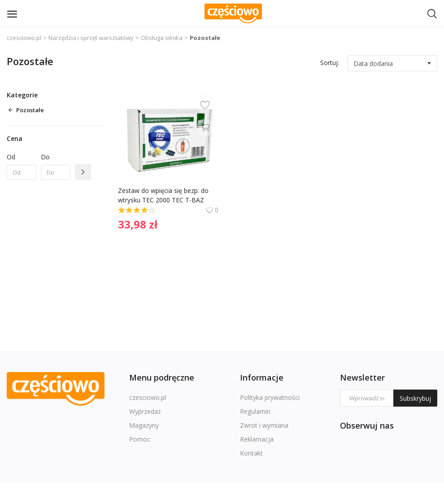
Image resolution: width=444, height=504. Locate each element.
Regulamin (255, 411)
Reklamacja (257, 439)
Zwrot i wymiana (264, 425)
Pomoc (140, 439)
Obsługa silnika (162, 38)
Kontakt (251, 453)
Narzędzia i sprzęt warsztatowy (91, 38)
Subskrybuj (415, 398)
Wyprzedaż (145, 411)
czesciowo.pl (24, 38)
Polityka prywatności (270, 397)
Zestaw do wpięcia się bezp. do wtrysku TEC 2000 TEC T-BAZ (164, 195)
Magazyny (144, 425)
